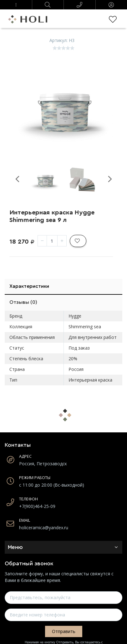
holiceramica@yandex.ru (44, 528)
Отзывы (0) (23, 302)
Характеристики (29, 286)
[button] (16, 5)
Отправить (64, 631)
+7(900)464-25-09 (37, 506)
